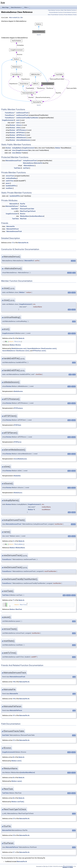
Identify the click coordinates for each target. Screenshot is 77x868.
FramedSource (10, 113)
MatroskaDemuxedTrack (13, 161)
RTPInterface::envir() (39, 351)
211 (14, 852)
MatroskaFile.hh (16, 18)
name (18, 123)
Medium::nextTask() (18, 802)
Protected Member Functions (56, 12)
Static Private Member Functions (56, 15)
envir (18, 120)
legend (39, 35)
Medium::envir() (16, 761)
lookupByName (17, 148)
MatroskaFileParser (12, 206)
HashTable (15, 209)
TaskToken (17, 168)
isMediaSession (21, 138)
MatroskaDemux (28, 163)
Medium (58, 148)
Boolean (13, 125)
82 (13, 757)
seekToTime (10, 181)
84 (13, 798)
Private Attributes (68, 15)
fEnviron (23, 214)
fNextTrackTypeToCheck (28, 211)
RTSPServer (18, 442)
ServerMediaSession (20, 459)
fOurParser (23, 206)
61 (13, 541)
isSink (18, 128)
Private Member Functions (70, 12)
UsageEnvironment (8, 120)
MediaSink (17, 476)
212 (14, 740)
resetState (9, 188)
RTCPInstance (18, 408)
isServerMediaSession (23, 140)
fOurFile (23, 204)
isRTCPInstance (21, 130)
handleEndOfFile (11, 186)
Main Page (5, 7)
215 (14, 819)
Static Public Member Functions (68, 10)
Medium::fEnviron (15, 345)
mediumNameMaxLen (37, 216)
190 (14, 699)
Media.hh (21, 338)
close (14, 150)
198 (14, 682)
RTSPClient (17, 425)
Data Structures (16, 7)
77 (13, 600)
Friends (75, 15)
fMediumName (25, 216)
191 (14, 715)
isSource (19, 125)
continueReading (11, 178)
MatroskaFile (38, 163)
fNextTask (23, 219)
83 (13, 778)
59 (13, 338)
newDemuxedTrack (22, 113)
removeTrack (10, 176)
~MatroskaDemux (29, 166)
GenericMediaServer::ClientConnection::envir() (42, 348)
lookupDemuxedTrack (30, 161)
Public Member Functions (54, 10)
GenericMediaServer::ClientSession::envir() (16, 351)
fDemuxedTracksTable (27, 209)
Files (26, 7)
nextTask (26, 168)
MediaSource (18, 493)
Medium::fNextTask (16, 609)
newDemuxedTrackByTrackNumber (27, 118)
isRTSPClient (20, 133)
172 (13, 243)
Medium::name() (17, 781)
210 (14, 835)
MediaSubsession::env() (19, 348)
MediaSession (18, 391)
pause (8, 183)
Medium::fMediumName (17, 548)
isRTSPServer (21, 135)
